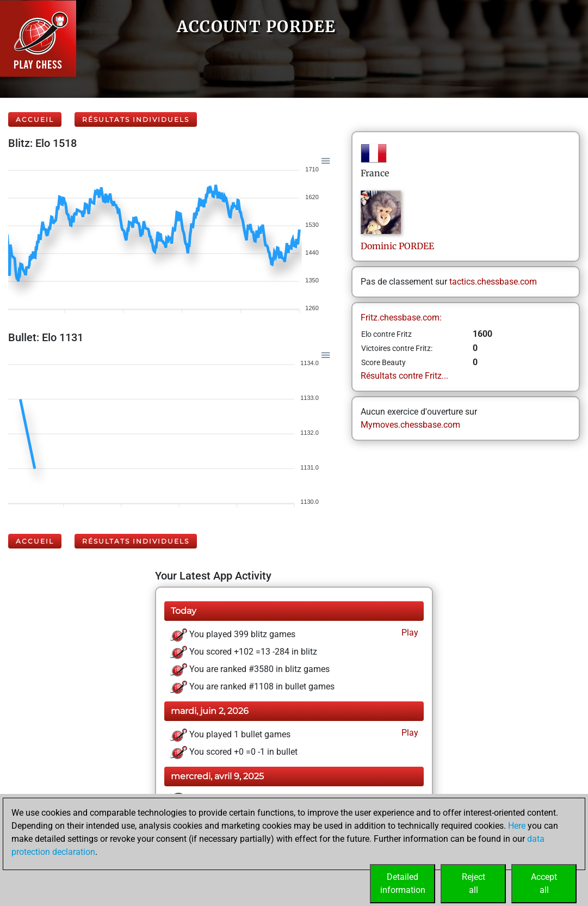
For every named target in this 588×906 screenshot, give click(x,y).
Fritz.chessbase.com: (401, 318)
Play (409, 633)
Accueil (35, 119)
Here (517, 826)
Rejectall (474, 883)
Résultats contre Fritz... (404, 376)
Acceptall (544, 883)
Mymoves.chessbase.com (410, 425)
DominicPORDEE (397, 246)
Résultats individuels (136, 119)
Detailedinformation (403, 883)
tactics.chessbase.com (493, 282)
